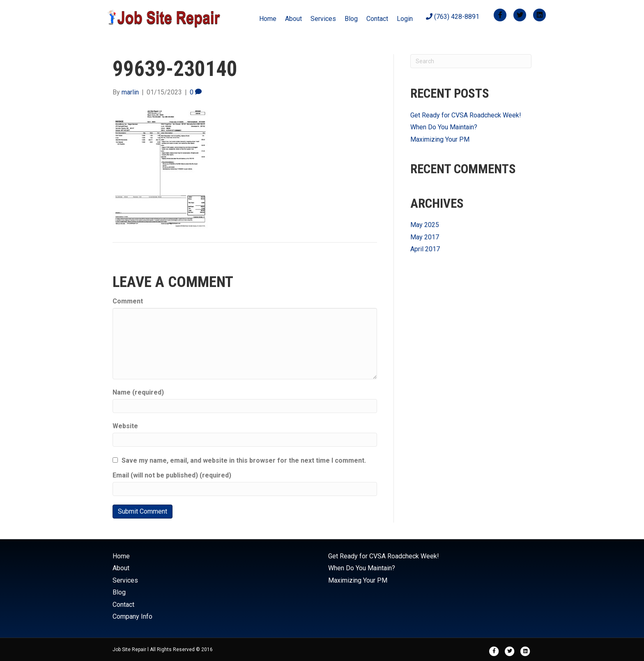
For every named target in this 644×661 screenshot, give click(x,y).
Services (323, 19)
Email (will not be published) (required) (172, 475)
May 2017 (425, 237)
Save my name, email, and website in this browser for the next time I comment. (244, 460)
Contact (377, 19)
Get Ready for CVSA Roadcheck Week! (466, 115)
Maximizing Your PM (440, 139)
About (293, 19)
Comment (128, 301)
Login (405, 19)
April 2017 (425, 249)
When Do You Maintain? (444, 127)
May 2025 (425, 225)
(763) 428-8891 (453, 17)
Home (268, 19)
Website (125, 426)
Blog (351, 19)
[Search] (471, 61)
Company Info (132, 616)
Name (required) (138, 392)
